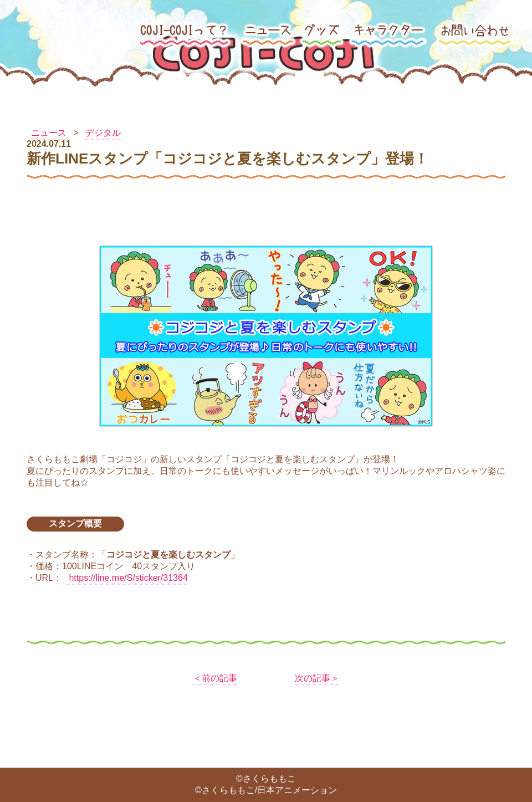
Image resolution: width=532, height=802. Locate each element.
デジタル (103, 133)
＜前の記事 (215, 678)
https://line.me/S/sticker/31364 (127, 578)
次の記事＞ (317, 678)
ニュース (49, 133)
